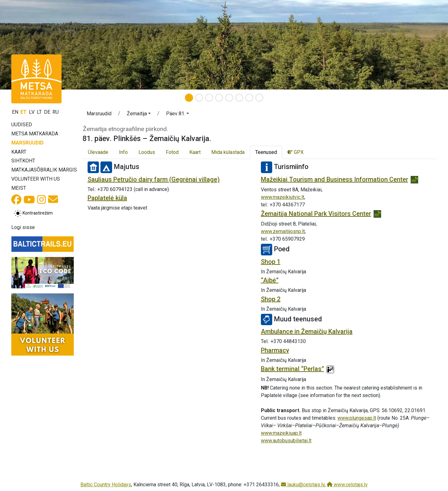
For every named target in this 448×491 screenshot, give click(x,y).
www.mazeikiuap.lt (281, 433)
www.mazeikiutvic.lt (283, 197)
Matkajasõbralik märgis (44, 170)
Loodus (147, 152)
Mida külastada (228, 152)
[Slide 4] (219, 98)
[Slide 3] (209, 98)
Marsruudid (27, 143)
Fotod (172, 152)
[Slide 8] (259, 98)
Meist (19, 188)
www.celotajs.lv (347, 485)
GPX (296, 152)
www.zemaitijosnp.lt (283, 231)
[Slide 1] (189, 98)
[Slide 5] (229, 98)
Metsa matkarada (35, 134)
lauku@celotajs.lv (303, 485)
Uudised (22, 125)
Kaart (19, 152)
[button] (34, 45)
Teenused (266, 152)
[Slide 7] (249, 98)
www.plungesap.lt (357, 418)
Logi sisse (23, 227)
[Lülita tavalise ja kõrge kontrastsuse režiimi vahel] (33, 213)
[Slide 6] (239, 98)
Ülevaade (98, 152)
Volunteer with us (36, 179)
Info (123, 152)
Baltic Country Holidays (106, 485)
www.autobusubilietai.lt (286, 441)
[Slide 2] (199, 98)
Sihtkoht (23, 161)
